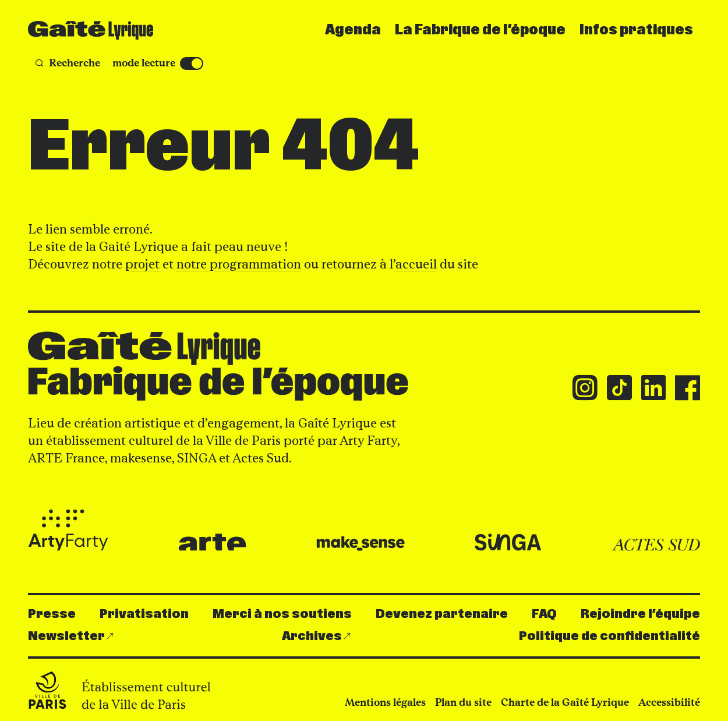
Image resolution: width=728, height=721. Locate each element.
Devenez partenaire (442, 614)
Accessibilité (669, 702)
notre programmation (239, 264)
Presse (52, 614)
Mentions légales (385, 702)
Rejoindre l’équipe (640, 614)
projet (142, 264)
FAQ (544, 614)
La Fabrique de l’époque (480, 30)
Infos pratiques (636, 30)
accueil (416, 264)
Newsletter (66, 636)
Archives (312, 636)
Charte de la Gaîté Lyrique (565, 702)
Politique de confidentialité (609, 636)
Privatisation (144, 614)
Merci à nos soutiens (282, 614)
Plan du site (463, 702)
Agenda (353, 30)
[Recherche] (67, 63)
